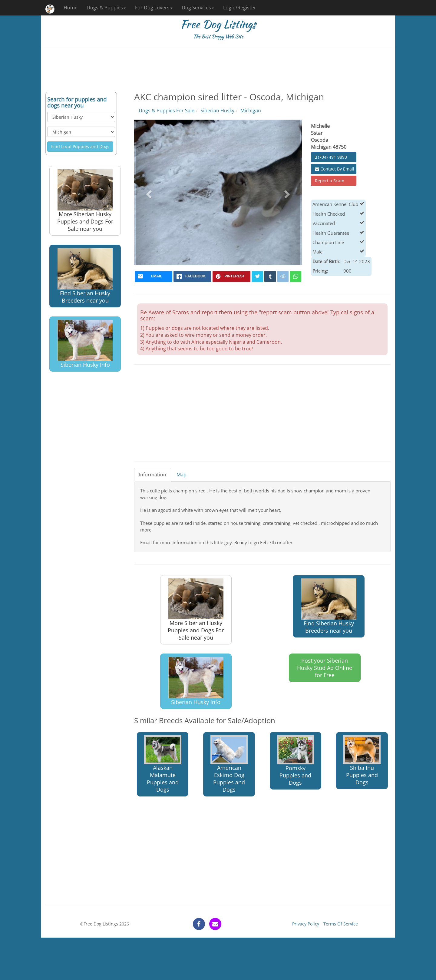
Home (71, 8)
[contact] (215, 924)
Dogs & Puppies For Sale (167, 111)
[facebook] (192, 276)
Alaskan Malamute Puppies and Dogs (163, 764)
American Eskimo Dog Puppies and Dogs (229, 764)
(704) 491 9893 (331, 157)
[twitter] (257, 276)
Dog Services (198, 8)
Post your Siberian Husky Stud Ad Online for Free (325, 668)
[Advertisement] (218, 69)
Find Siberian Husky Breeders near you (85, 276)
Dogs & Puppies (106, 8)
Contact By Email (335, 169)
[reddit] (283, 276)
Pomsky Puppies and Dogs (296, 761)
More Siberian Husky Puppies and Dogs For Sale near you (85, 201)
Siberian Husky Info (85, 344)
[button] (148, 192)
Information (153, 475)
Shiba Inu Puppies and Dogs (362, 761)
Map (182, 475)
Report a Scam (330, 181)
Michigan (251, 111)
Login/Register (240, 8)
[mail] (154, 276)
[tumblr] (270, 276)
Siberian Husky (217, 111)
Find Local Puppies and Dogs (80, 146)
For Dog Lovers (154, 8)
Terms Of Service (341, 924)
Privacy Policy (306, 924)
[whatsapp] (296, 276)
